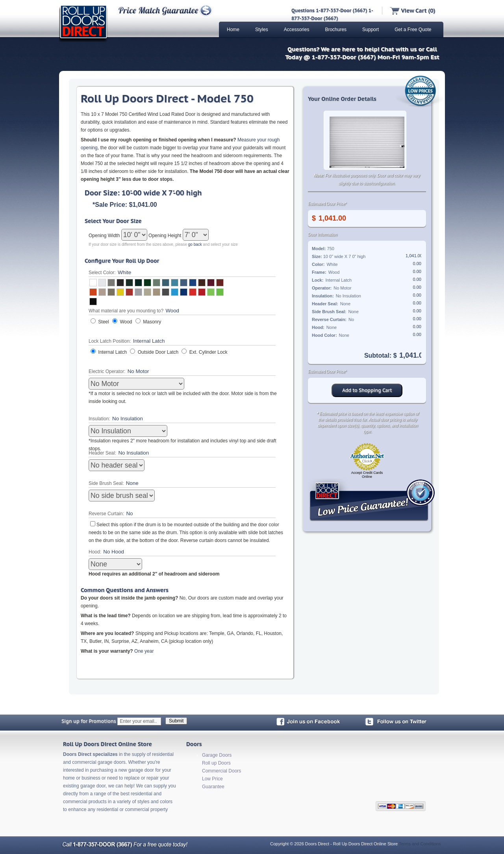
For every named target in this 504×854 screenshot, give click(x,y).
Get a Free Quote (413, 30)
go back (195, 244)
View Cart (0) (412, 11)
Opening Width (105, 236)
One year (144, 651)
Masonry (152, 322)
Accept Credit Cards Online (367, 475)
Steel (103, 322)
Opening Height (166, 236)
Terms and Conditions (420, 844)
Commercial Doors (221, 771)
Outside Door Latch (158, 352)
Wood (126, 322)
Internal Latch (112, 352)
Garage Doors (217, 755)
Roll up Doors (216, 763)
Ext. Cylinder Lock (208, 352)
